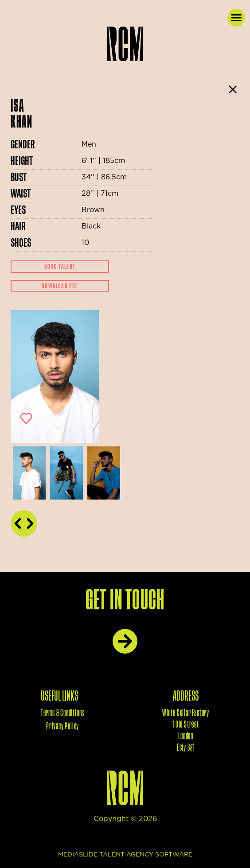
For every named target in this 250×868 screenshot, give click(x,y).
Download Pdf (60, 286)
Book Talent (60, 267)
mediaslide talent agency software (125, 855)
